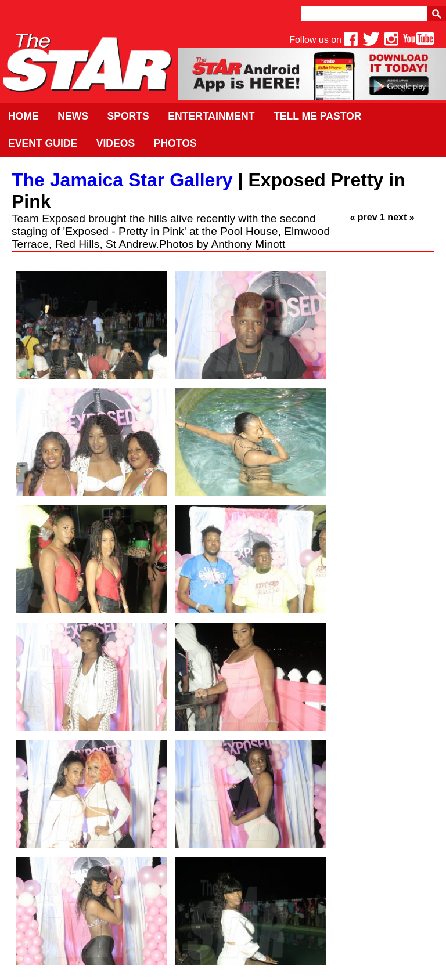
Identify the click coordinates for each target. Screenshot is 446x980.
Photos (175, 143)
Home (24, 116)
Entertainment (211, 116)
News (73, 116)
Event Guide (43, 143)
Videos (116, 143)
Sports (128, 116)
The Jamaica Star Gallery (122, 180)
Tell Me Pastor (318, 116)
